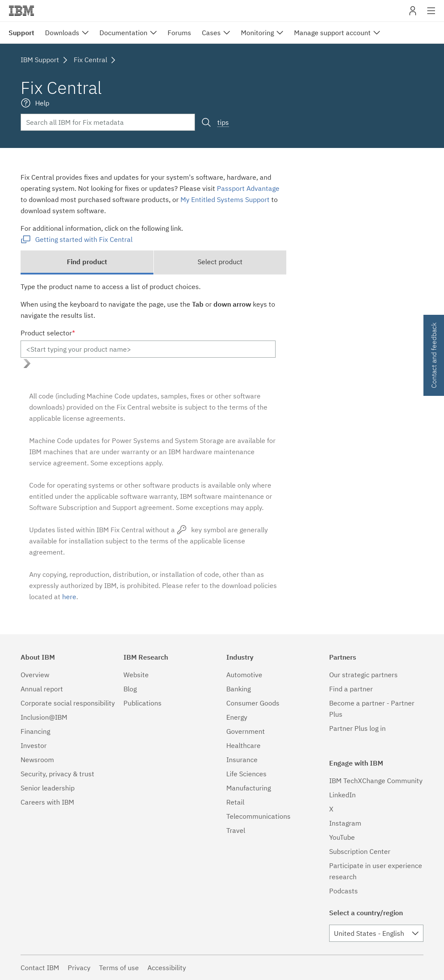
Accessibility (167, 968)
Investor (34, 745)
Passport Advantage (248, 188)
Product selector (48, 333)
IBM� (21, 11)
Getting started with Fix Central (84, 239)
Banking (238, 689)
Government (246, 731)
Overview (35, 675)
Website (136, 675)
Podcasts (343, 891)
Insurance (242, 760)
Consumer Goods (253, 703)
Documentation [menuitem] (123, 33)
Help (42, 103)
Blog (130, 689)
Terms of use (119, 968)
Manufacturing (249, 788)
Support (21, 33)
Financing (35, 731)
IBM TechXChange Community (376, 781)
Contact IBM (40, 968)
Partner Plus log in (357, 728)
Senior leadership (48, 788)
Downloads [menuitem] (62, 33)
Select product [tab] (220, 262)
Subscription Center (360, 851)
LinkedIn (342, 795)
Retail (235, 802)
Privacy (79, 968)
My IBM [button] (413, 14)
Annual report (42, 689)
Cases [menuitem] (211, 33)
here (69, 597)
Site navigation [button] (431, 15)
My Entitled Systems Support (225, 199)
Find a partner (351, 689)
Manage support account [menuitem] (332, 33)
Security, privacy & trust (57, 774)
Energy (237, 717)
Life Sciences (246, 774)
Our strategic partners (363, 675)
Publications (142, 703)
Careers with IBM (47, 802)
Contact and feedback (434, 355)
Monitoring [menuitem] (257, 33)
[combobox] (376, 933)
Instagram (345, 823)
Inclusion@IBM (44, 717)
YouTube (342, 837)
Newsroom (37, 760)
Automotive (244, 675)
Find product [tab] (87, 262)
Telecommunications (258, 816)
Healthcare (243, 745)
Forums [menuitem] (179, 33)
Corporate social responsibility (68, 703)
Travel (236, 830)
